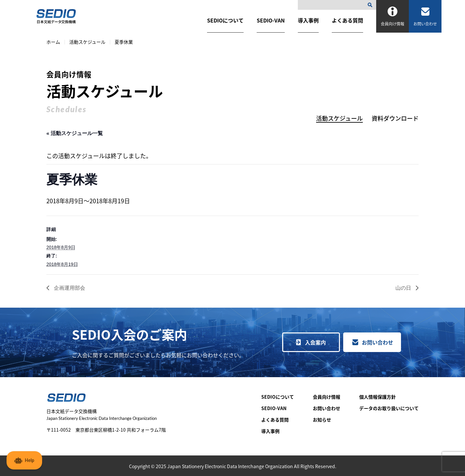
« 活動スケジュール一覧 (75, 133)
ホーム (53, 42)
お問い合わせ (377, 342)
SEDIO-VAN (271, 20)
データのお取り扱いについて (389, 408)
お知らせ (322, 420)
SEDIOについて (225, 20)
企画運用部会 (69, 288)
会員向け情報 (327, 397)
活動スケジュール (87, 42)
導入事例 (308, 20)
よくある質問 (347, 20)
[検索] (371, 5)
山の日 (404, 288)
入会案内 (315, 342)
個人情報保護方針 (377, 397)
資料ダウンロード (395, 118)
